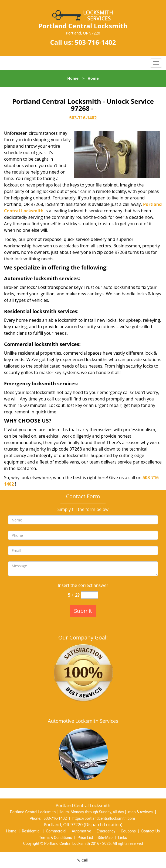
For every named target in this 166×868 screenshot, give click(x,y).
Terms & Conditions (56, 838)
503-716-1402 (95, 42)
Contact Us (150, 831)
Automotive (82, 831)
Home (73, 78)
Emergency (106, 831)
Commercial (56, 831)
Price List (85, 838)
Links (122, 838)
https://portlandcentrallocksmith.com (104, 818)
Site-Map (105, 838)
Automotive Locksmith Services (83, 721)
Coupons (128, 831)
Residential (31, 831)
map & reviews (141, 812)
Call (83, 860)
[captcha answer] (89, 595)
